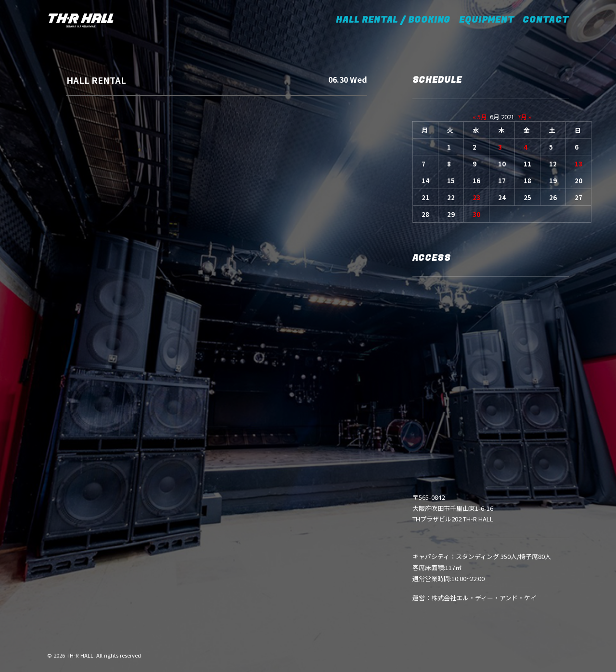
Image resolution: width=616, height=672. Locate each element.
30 (476, 214)
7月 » (524, 117)
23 (476, 197)
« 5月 (480, 117)
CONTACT (545, 20)
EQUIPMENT (487, 20)
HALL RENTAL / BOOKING (396, 20)
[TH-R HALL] (81, 20)
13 (578, 164)
